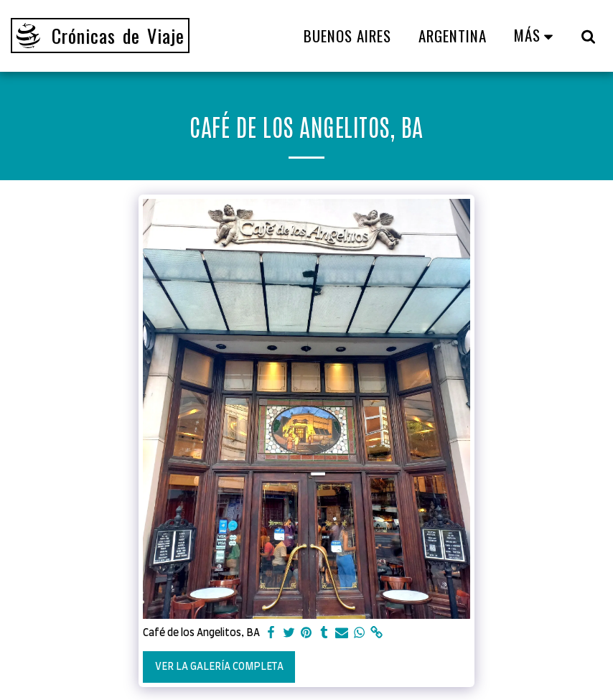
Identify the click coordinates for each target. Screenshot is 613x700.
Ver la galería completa (219, 667)
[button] (588, 36)
